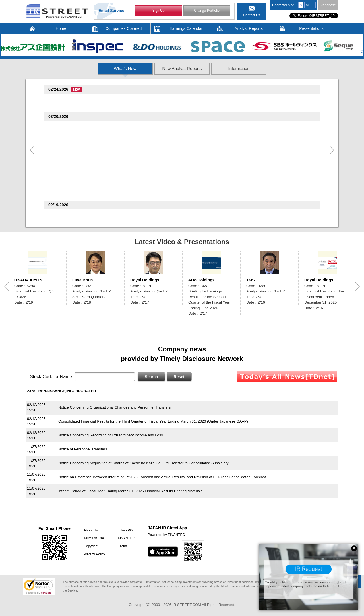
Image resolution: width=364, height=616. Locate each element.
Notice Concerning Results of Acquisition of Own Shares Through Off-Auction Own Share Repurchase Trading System (155, 106)
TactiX (122, 546)
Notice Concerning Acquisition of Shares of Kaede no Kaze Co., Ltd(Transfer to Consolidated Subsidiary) (144, 463)
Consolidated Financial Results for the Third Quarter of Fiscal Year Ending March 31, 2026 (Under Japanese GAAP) (153, 421)
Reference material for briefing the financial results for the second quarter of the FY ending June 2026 (141, 222)
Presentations (311, 28)
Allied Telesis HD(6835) (70, 173)
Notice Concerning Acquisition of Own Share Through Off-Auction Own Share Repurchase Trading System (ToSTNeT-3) (156, 133)
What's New (87, 68)
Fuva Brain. (83, 280)
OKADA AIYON (28, 280)
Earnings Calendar (186, 28)
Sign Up (159, 11)
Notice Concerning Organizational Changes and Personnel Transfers (114, 407)
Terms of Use (93, 538)
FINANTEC (126, 538)
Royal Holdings (319, 280)
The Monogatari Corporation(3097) (80, 215)
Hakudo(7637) (62, 188)
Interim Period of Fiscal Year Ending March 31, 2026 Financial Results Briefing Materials (130, 491)
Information (277, 68)
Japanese (328, 5)
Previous (32, 150)
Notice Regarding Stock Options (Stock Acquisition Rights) (106, 179)
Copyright (91, 546)
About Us (90, 530)
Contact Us (252, 15)
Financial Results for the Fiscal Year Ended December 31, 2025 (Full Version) (122, 164)
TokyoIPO (125, 530)
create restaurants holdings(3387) (79, 142)
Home (61, 28)
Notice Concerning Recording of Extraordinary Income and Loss (111, 435)
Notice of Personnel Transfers (83, 449)
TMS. (251, 280)
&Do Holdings (201, 280)
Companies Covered (124, 28)
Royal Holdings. (145, 280)
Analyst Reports (249, 28)
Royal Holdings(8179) (69, 157)
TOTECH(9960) (63, 99)
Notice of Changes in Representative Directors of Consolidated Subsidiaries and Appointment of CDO (141, 149)
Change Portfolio (207, 11)
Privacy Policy (94, 554)
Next (332, 150)
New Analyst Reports (182, 68)
